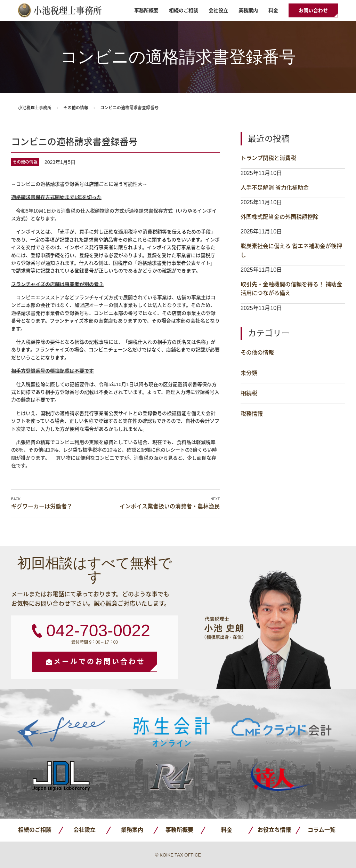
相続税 (249, 393)
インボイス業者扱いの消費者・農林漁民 (170, 506)
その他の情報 (76, 108)
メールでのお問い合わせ (99, 662)
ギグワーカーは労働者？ (42, 506)
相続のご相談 (184, 10)
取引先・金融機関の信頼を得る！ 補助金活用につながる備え (291, 289)
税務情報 (252, 414)
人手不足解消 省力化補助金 (275, 188)
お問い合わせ (313, 10)
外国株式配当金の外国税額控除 (280, 217)
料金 (273, 10)
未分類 (249, 373)
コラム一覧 (322, 830)
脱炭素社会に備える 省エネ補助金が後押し (291, 251)
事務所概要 (146, 10)
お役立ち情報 (274, 830)
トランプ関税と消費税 (268, 158)
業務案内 (248, 10)
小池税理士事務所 (60, 10)
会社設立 (218, 10)
